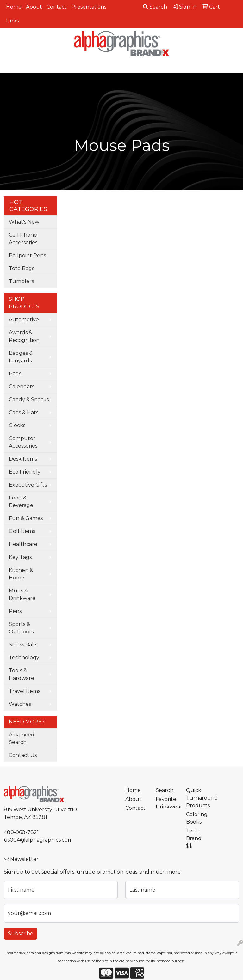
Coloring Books (197, 818)
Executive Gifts (28, 485)
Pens (15, 611)
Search (155, 7)
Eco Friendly (25, 472)
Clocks (17, 425)
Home (14, 7)
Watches (20, 704)
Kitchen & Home (21, 574)
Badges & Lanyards (21, 357)
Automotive (24, 320)
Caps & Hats (24, 412)
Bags (15, 374)
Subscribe (21, 933)
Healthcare (23, 544)
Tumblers (21, 281)
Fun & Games (26, 518)
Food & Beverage (21, 502)
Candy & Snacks (29, 399)
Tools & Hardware (22, 674)
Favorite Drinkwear (167, 803)
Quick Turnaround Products (197, 798)
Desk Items (23, 459)
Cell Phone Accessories (23, 239)
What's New (24, 222)
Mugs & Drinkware (22, 594)
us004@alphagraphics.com (38, 840)
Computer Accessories (23, 442)
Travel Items (25, 691)
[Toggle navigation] (10, 66)
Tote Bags (22, 268)
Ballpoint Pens (27, 255)
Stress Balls (23, 645)
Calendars (22, 387)
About (34, 7)
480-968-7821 (21, 832)
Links (12, 21)
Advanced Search (22, 738)
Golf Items (22, 531)
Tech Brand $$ (194, 838)
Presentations (89, 7)
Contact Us (23, 755)
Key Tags (20, 557)
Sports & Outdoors (21, 628)
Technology (24, 658)
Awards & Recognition (24, 336)
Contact (57, 7)
